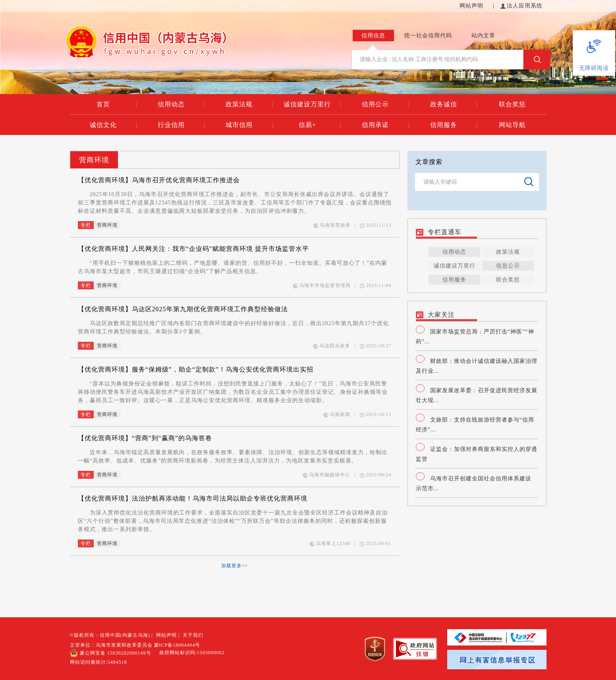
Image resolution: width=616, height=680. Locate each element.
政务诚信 (454, 104)
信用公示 (386, 104)
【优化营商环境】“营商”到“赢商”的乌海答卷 (145, 438)
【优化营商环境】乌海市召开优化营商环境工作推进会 (159, 180)
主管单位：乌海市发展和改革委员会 (111, 645)
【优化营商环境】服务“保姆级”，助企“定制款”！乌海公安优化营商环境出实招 (196, 369)
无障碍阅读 (594, 68)
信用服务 (454, 125)
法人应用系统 (521, 6)
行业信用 (182, 125)
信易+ (320, 125)
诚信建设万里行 (312, 104)
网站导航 (512, 125)
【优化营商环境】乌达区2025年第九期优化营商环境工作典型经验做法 (183, 309)
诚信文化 (114, 125)
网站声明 (472, 6)
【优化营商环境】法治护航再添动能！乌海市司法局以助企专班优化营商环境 (193, 498)
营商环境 (94, 160)
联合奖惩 (512, 104)
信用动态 (182, 104)
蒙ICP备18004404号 (177, 645)
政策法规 (249, 104)
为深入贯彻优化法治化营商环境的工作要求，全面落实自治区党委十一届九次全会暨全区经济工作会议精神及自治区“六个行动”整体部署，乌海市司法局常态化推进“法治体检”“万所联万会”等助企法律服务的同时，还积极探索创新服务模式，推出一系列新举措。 (233, 521)
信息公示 (508, 266)
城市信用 (249, 125)
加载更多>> (235, 566)
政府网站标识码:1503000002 (192, 653)
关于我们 (193, 635)
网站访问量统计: (98, 662)
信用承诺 (386, 125)
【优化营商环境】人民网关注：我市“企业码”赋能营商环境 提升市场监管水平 (193, 249)
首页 (117, 104)
